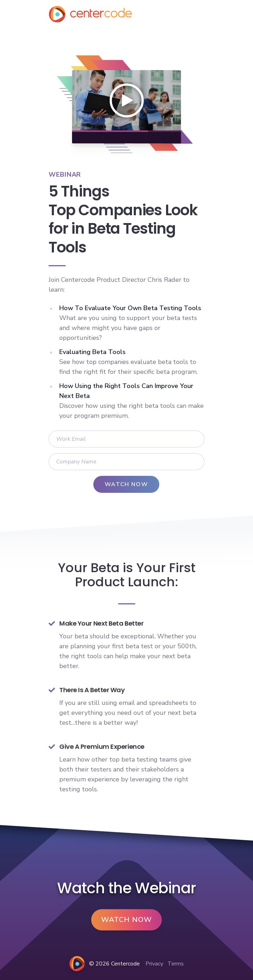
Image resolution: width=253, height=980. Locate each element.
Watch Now (126, 920)
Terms (176, 964)
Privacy (154, 964)
